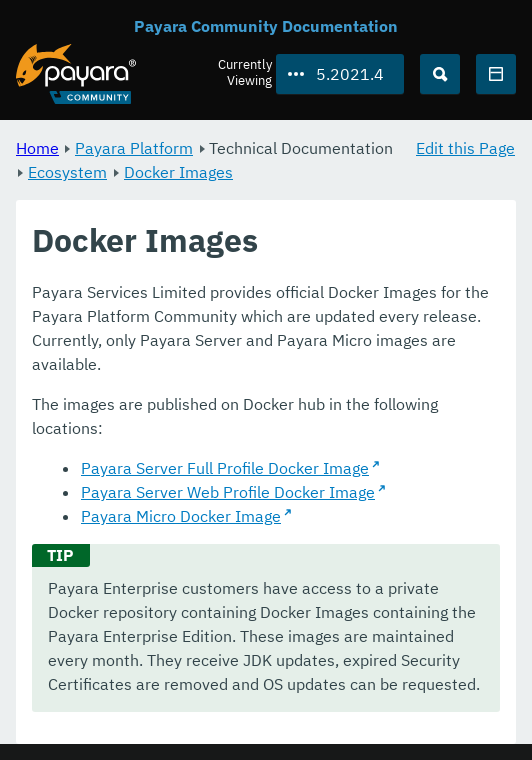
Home (37, 148)
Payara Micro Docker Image (181, 516)
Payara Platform (134, 148)
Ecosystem (67, 172)
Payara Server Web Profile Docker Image (228, 492)
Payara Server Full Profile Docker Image (225, 468)
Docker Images (178, 172)
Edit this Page (465, 148)
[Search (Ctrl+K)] (440, 74)
